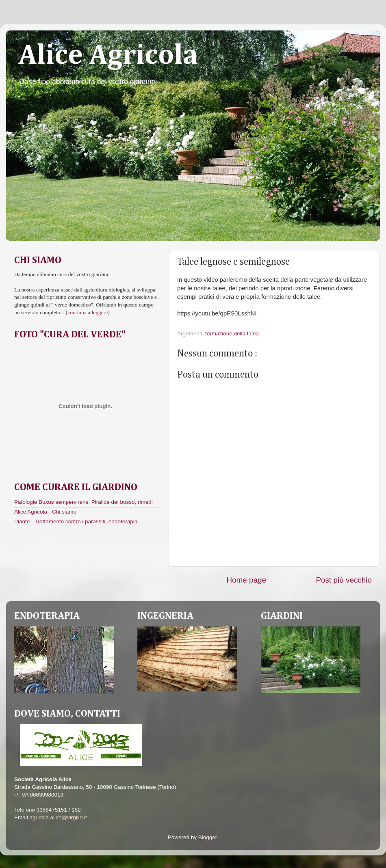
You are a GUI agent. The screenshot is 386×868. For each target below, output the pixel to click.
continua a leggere (88, 312)
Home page (246, 580)
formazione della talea (232, 334)
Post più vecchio (344, 580)
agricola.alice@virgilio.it (58, 817)
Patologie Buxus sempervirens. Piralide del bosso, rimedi (83, 502)
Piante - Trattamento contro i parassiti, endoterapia (76, 521)
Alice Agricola (108, 56)
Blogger (208, 837)
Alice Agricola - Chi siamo (45, 512)
